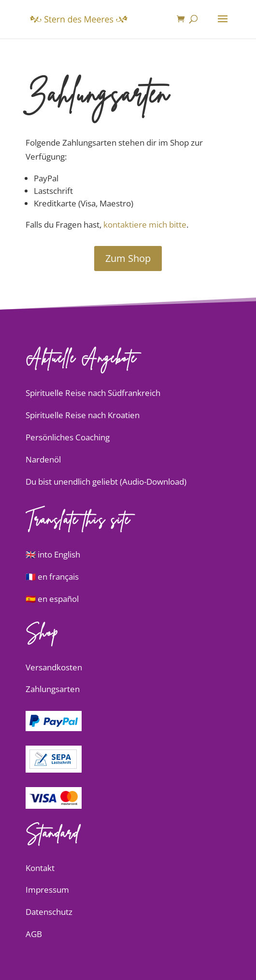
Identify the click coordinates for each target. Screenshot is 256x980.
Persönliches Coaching (68, 437)
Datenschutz (49, 912)
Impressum (47, 890)
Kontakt (40, 868)
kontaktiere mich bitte (145, 225)
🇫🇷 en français (52, 577)
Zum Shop (128, 258)
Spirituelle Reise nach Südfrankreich (93, 393)
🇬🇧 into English (53, 554)
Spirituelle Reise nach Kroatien (83, 415)
